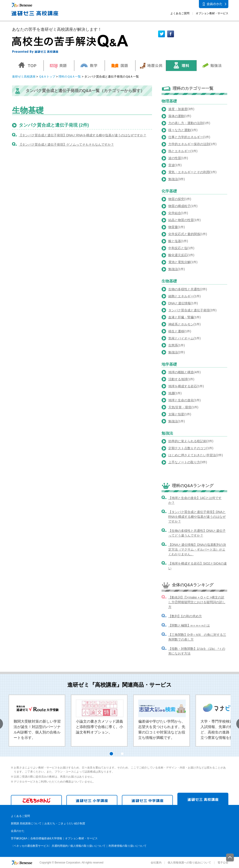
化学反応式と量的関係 (184, 234)
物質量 (173, 227)
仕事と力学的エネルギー (186, 137)
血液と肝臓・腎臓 (181, 317)
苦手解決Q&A (19, 838)
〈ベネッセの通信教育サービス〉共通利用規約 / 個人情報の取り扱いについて (58, 846)
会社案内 (156, 863)
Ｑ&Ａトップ (47, 77)
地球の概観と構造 (181, 372)
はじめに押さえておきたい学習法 (192, 455)
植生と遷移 (176, 331)
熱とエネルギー (179, 151)
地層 (171, 393)
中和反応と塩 (178, 248)
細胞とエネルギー (181, 296)
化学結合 (175, 213)
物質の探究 (176, 199)
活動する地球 (178, 379)
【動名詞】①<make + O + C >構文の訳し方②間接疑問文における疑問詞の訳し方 (197, 602)
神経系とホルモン (181, 324)
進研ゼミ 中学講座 (147, 800)
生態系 (173, 345)
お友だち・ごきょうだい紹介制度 (65, 823)
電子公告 (223, 863)
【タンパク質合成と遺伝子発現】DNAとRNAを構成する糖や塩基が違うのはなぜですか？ (83, 135)
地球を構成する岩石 (183, 386)
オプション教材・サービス (212, 13)
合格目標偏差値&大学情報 (46, 838)
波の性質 (175, 158)
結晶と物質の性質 (181, 220)
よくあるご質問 (180, 13)
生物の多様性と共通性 (184, 289)
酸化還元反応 (178, 255)
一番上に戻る (230, 858)
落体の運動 (176, 116)
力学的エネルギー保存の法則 (189, 144)
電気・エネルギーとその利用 (189, 172)
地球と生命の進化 (181, 400)
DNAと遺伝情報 (180, 303)
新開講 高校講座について (26, 823)
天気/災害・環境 (180, 407)
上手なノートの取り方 (184, 462)
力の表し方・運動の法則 (186, 123)
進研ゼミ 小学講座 (92, 800)
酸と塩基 (175, 241)
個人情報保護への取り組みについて (189, 863)
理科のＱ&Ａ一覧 (70, 77)
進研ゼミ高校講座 (24, 77)
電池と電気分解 (179, 262)
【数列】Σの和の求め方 (185, 616)
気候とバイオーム (181, 338)
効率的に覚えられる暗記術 (187, 441)
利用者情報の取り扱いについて (128, 846)
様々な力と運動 (179, 130)
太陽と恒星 (176, 414)
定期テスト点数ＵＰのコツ (187, 448)
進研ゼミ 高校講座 (203, 799)
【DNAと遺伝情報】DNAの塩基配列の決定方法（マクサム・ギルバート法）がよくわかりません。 (197, 549)
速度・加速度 (178, 109)
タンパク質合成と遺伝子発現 (189, 310)
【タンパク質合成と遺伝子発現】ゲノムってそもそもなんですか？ (66, 144)
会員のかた (18, 831)
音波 (171, 165)
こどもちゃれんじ (36, 800)
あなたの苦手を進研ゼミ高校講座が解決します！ (57, 29)
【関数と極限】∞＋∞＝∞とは (189, 625)
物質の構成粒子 (179, 206)
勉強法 (173, 179)
